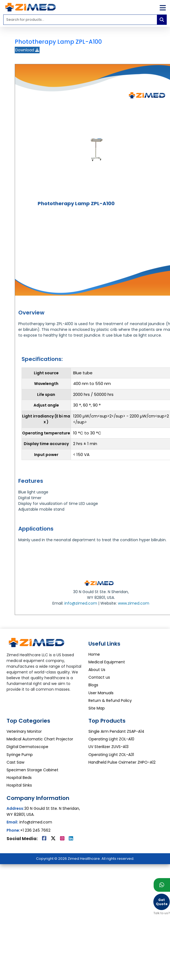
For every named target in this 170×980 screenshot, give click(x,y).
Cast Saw (15, 762)
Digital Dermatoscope (27, 747)
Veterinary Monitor (24, 731)
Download (27, 50)
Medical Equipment (107, 662)
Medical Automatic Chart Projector (40, 739)
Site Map (97, 708)
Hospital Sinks (19, 785)
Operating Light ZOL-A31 (111, 755)
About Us (97, 670)
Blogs (93, 685)
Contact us (99, 677)
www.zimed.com (134, 603)
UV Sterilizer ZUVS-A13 (108, 747)
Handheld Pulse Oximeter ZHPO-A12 (122, 762)
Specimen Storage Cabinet (32, 770)
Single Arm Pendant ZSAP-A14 (116, 731)
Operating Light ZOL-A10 (111, 739)
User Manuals (101, 693)
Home (94, 654)
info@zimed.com (81, 603)
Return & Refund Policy (110, 701)
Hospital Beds (19, 778)
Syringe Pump (20, 755)
